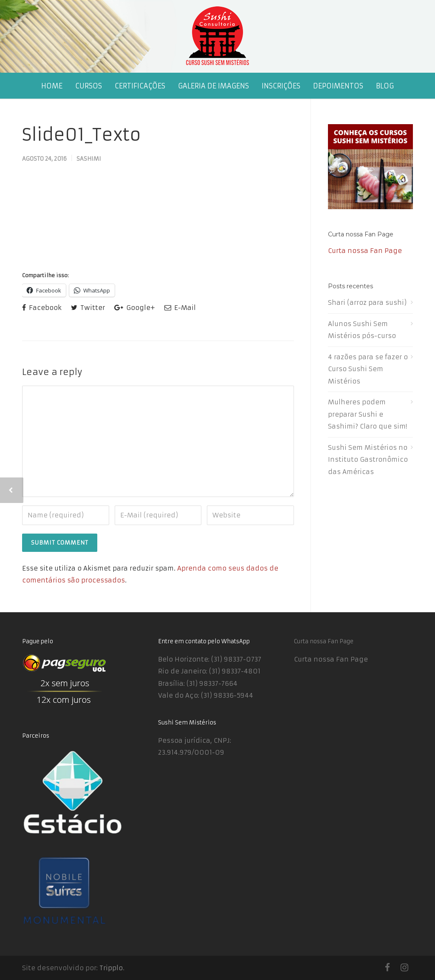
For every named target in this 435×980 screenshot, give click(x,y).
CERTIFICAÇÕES (140, 86)
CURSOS (89, 86)
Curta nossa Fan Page (361, 234)
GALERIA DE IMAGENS (213, 86)
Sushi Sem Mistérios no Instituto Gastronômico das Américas (368, 460)
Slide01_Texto (82, 135)
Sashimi (89, 159)
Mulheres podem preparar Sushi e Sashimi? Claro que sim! (367, 414)
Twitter (88, 308)
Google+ (135, 308)
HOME (52, 86)
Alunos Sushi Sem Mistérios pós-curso (362, 330)
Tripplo (111, 968)
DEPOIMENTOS (338, 86)
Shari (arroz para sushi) (367, 303)
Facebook (42, 308)
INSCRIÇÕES (281, 86)
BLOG (385, 86)
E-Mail (180, 308)
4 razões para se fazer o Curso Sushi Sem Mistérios (368, 369)
